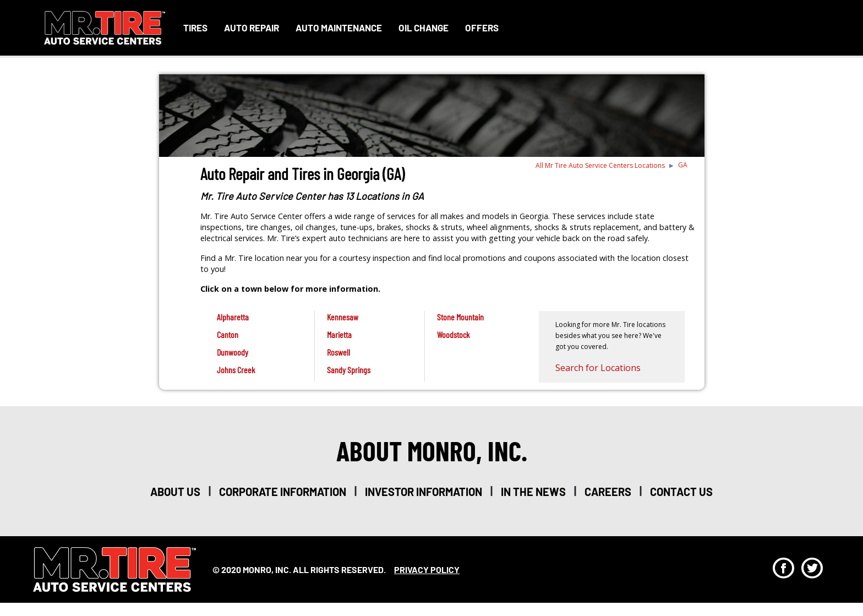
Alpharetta (233, 317)
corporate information (283, 492)
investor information (424, 492)
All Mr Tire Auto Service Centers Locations (600, 165)
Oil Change (424, 28)
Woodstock (453, 334)
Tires (195, 28)
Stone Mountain (460, 317)
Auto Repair (252, 28)
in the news (533, 492)
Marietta (339, 334)
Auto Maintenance (339, 28)
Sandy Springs (349, 370)
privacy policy (427, 569)
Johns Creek (236, 370)
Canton (228, 334)
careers (608, 492)
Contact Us (681, 492)
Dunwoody (233, 352)
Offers (482, 28)
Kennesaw (343, 317)
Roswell (338, 352)
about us (175, 492)
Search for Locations (598, 368)
